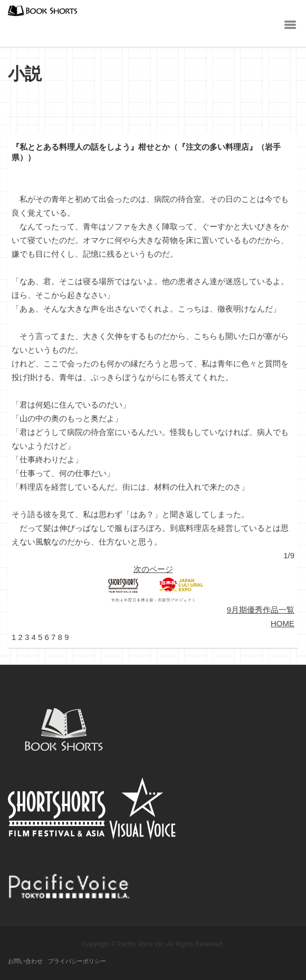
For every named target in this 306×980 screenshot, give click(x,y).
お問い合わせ (25, 961)
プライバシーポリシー (77, 961)
